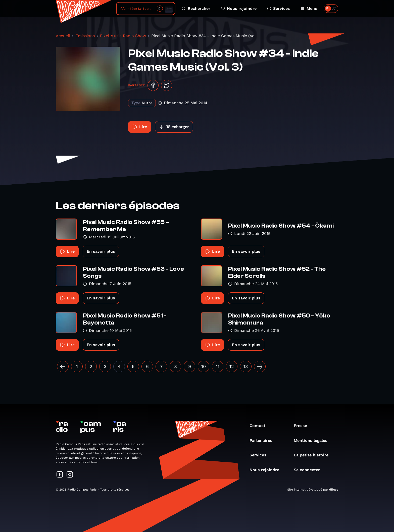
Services (279, 8)
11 (218, 366)
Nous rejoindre (239, 8)
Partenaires (263, 440)
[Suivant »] (260, 366)
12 (232, 366)
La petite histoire (314, 455)
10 (204, 366)
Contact (260, 426)
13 (246, 366)
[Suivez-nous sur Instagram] (70, 475)
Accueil (63, 36)
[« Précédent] (63, 366)
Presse (303, 426)
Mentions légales (313, 440)
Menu (309, 8)
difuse (334, 490)
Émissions (85, 36)
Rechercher (196, 8)
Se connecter (309, 470)
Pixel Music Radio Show (123, 36)
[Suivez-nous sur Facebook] (60, 475)
